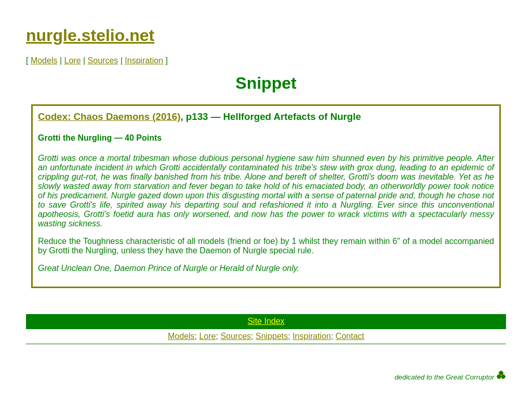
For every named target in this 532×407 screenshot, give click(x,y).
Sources (103, 60)
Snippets (272, 336)
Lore (73, 60)
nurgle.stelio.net (90, 35)
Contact (350, 336)
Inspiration (144, 60)
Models (44, 60)
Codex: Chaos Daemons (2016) (109, 117)
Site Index (266, 321)
